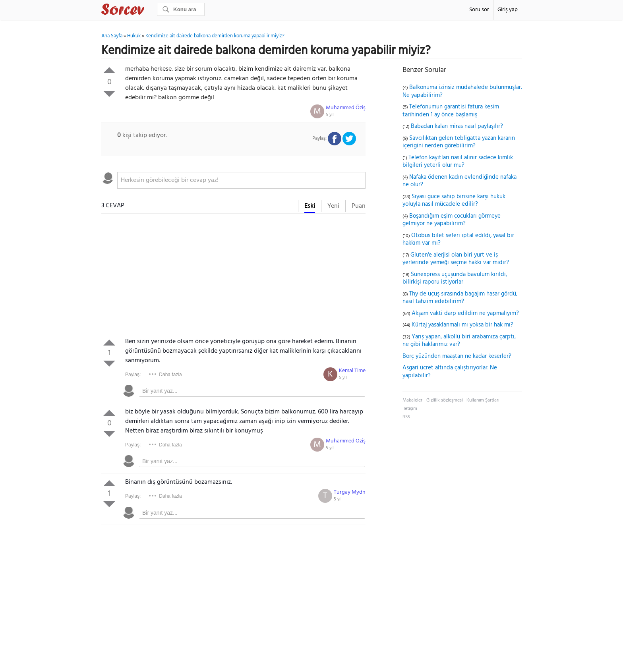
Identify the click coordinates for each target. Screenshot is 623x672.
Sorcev (149, 11)
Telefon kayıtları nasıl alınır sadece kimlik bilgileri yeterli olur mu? (458, 162)
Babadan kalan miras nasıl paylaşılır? (457, 126)
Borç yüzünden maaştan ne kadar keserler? (457, 356)
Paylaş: (133, 375)
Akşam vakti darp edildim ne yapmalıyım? (465, 313)
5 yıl (330, 115)
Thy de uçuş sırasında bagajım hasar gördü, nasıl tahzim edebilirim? (460, 298)
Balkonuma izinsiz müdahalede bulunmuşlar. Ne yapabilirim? (462, 91)
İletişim (410, 409)
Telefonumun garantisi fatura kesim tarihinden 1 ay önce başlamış (451, 111)
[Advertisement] (233, 277)
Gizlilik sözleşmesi (445, 400)
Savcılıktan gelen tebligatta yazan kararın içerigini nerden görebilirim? (459, 142)
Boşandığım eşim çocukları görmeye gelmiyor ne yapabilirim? (452, 220)
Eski (310, 206)
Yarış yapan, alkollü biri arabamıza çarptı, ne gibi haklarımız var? (459, 341)
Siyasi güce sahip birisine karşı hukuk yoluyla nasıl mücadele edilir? (454, 201)
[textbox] (241, 180)
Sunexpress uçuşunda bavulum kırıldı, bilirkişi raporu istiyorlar (455, 278)
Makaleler (412, 400)
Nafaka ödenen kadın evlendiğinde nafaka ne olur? (460, 181)
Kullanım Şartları (483, 400)
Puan (359, 206)
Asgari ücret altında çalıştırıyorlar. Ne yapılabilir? (450, 372)
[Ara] (181, 9)
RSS (406, 417)
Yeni (333, 206)
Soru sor (479, 10)
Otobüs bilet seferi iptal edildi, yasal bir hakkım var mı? (458, 239)
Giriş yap (508, 10)
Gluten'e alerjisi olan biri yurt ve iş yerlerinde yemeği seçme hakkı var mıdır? (456, 259)
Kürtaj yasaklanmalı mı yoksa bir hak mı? (462, 325)
